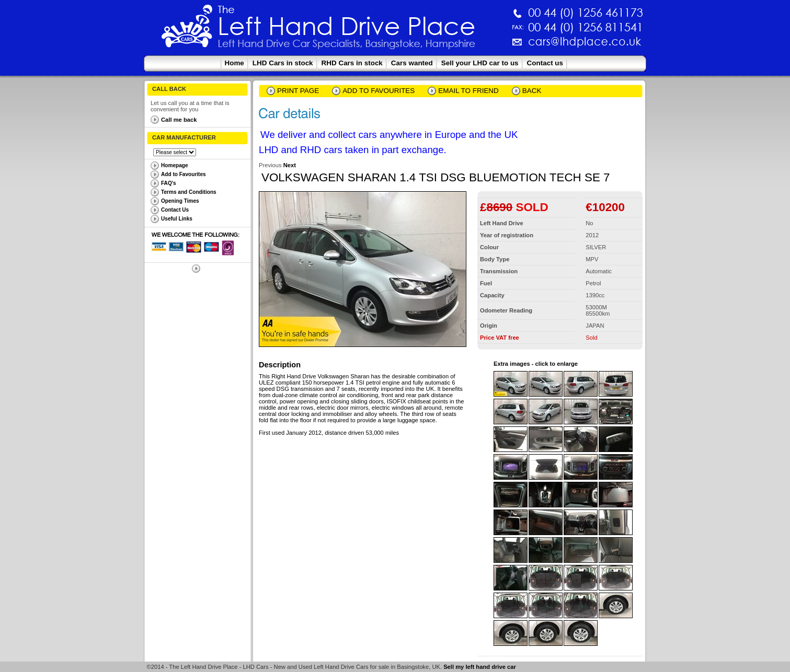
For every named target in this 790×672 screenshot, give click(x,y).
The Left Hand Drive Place (187, 29)
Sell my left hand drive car (480, 667)
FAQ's (169, 183)
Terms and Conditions (189, 192)
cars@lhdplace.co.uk (475, 46)
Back (532, 91)
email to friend (468, 91)
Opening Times (180, 201)
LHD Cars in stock (283, 63)
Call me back (179, 120)
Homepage (175, 165)
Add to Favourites (184, 174)
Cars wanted (412, 63)
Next (290, 165)
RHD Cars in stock (352, 63)
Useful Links (177, 219)
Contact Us (175, 210)
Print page (298, 91)
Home (234, 63)
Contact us (545, 63)
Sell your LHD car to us (480, 63)
